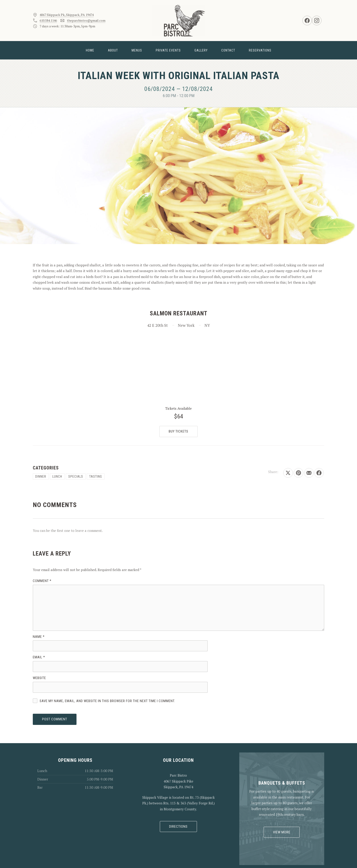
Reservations (260, 50)
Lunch (57, 476)
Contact (228, 50)
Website (39, 678)
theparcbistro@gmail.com (86, 20)
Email (39, 657)
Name (39, 637)
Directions (178, 827)
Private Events (168, 50)
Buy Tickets (178, 431)
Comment (42, 581)
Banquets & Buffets (282, 783)
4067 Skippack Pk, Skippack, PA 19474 (67, 15)
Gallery (201, 50)
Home (90, 50)
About (113, 50)
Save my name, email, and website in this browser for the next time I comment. (107, 701)
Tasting (96, 476)
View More (282, 832)
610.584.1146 (48, 20)
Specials (76, 476)
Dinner (41, 476)
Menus (137, 50)
